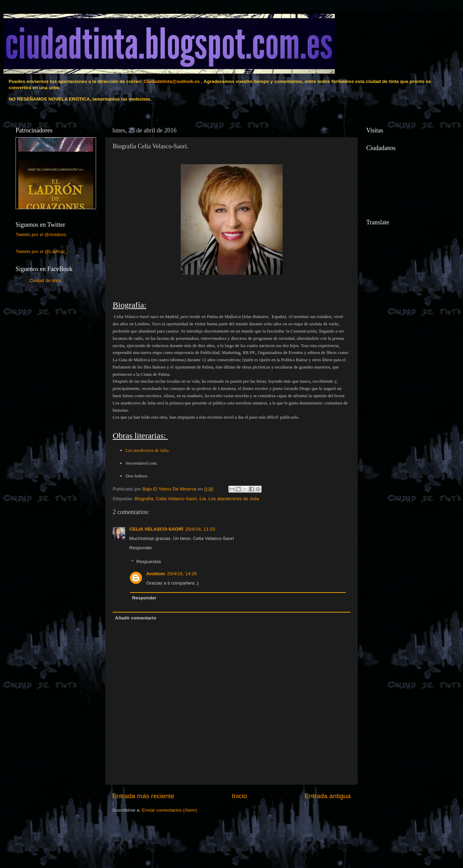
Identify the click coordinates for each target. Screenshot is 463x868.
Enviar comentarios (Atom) (170, 810)
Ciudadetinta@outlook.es (172, 81)
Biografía (144, 499)
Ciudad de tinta (45, 281)
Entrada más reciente (143, 796)
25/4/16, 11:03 (200, 529)
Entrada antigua (328, 796)
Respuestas (149, 562)
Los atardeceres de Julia (234, 499)
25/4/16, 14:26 (182, 574)
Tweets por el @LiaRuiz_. (42, 251)
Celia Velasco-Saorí (176, 499)
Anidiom (156, 574)
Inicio (239, 796)
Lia (202, 499)
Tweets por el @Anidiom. (41, 235)
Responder (141, 548)
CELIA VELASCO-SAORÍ (156, 529)
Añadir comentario (136, 618)
